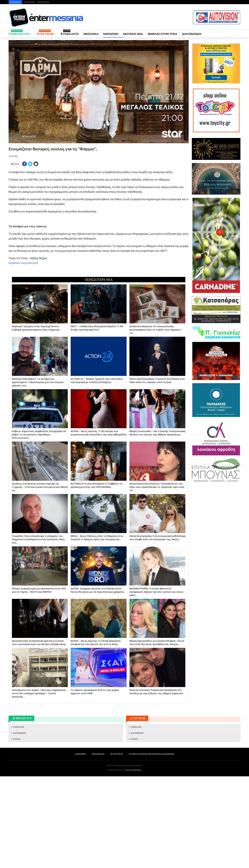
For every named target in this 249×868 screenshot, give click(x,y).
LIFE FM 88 (45, 33)
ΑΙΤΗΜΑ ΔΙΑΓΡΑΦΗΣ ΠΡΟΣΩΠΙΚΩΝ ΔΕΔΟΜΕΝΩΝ (151, 846)
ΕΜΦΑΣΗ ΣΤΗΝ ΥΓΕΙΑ (163, 34)
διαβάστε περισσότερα (23, 309)
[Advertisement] (99, 190)
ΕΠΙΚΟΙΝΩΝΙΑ (43, 2)
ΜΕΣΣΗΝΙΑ (91, 34)
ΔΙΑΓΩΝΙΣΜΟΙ (192, 34)
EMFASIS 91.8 (19, 33)
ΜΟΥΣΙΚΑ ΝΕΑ (133, 34)
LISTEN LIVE (19, 819)
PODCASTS (70, 33)
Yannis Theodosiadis (134, 862)
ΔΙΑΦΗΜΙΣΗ (30, 2)
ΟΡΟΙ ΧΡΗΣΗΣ (116, 846)
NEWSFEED (111, 34)
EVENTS (17, 831)
